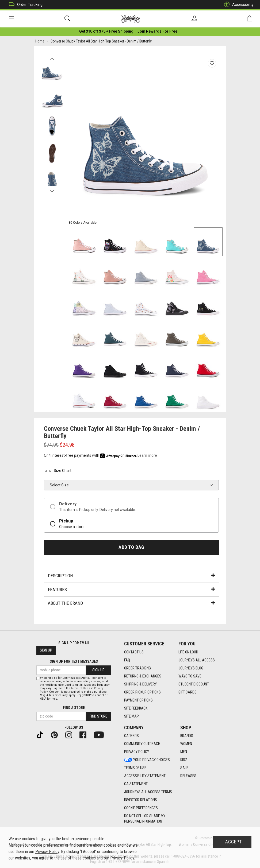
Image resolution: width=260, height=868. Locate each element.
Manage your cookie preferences (36, 845)
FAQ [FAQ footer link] (127, 660)
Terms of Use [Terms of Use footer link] (135, 768)
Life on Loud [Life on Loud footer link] (188, 652)
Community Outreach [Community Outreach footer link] (142, 744)
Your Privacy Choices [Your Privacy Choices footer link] (147, 760)
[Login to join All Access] (106, 32)
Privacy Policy (47, 852)
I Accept (232, 842)
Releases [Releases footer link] (188, 776)
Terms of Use (79, 688)
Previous (52, 58)
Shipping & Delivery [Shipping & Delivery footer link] (140, 684)
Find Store (98, 716)
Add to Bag (131, 548)
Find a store (74, 708)
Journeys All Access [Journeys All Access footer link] (197, 660)
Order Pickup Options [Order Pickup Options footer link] (142, 692)
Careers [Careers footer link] (131, 736)
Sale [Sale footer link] (184, 768)
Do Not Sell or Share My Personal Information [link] (145, 819)
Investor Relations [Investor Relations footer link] (141, 800)
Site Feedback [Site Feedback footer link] (136, 708)
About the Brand (131, 604)
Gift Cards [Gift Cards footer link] (188, 692)
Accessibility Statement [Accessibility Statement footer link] (145, 776)
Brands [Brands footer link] (187, 736)
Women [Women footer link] (186, 744)
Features (131, 590)
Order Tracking (24, 5)
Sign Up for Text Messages (74, 662)
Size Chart (58, 471)
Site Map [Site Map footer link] (131, 716)
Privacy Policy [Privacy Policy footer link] (137, 752)
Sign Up (46, 650)
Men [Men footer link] (184, 752)
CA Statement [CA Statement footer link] (136, 784)
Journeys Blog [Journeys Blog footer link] (191, 668)
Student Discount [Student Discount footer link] (194, 684)
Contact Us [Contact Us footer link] (134, 652)
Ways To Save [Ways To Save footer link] (190, 676)
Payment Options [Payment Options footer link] (138, 700)
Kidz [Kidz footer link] (184, 760)
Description (131, 576)
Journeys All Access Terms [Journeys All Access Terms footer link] (148, 792)
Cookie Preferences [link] (141, 808)
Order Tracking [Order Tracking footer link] (137, 668)
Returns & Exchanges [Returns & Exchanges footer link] (143, 676)
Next (52, 191)
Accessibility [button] (238, 5)
